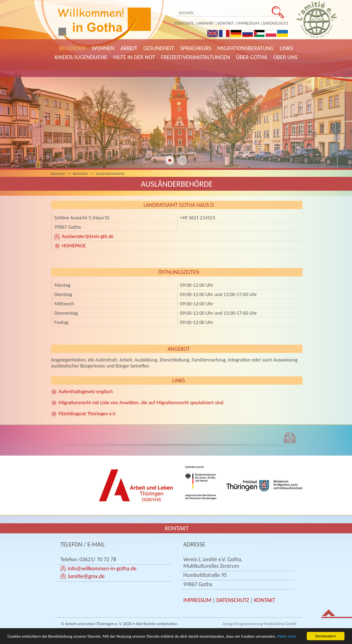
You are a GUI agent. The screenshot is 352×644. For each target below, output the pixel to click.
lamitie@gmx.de (86, 576)
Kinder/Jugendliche (81, 57)
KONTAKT (265, 600)
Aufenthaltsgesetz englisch (86, 391)
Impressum (248, 23)
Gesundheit (159, 48)
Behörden (72, 48)
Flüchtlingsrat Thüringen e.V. (87, 414)
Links (287, 48)
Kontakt (226, 23)
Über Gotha (252, 57)
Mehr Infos (287, 637)
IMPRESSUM (197, 600)
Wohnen (103, 48)
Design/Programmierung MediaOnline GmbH (259, 624)
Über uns (285, 57)
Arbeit (129, 48)
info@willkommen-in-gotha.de (102, 568)
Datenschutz (275, 23)
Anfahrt (206, 23)
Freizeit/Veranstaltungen (195, 57)
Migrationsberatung (246, 48)
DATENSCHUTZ (233, 600)
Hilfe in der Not (134, 57)
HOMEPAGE (74, 246)
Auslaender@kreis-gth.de (88, 236)
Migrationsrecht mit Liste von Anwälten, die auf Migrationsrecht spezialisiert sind (141, 403)
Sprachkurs (196, 48)
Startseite (184, 23)
